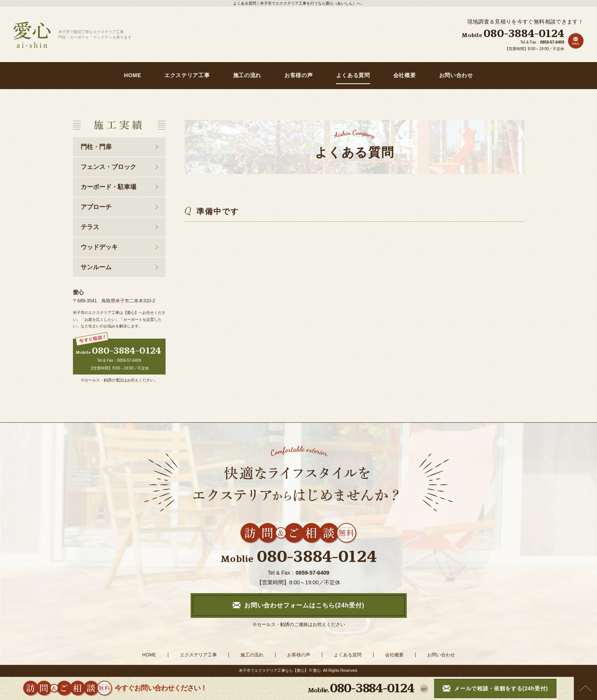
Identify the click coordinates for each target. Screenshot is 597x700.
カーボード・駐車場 (108, 187)
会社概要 (405, 75)
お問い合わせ (456, 75)
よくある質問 (353, 75)
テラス (90, 227)
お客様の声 (299, 75)
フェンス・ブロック (108, 167)
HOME (133, 75)
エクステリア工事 (187, 75)
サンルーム (96, 267)
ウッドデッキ (99, 247)
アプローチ (96, 207)
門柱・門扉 (96, 147)
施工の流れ (247, 75)
